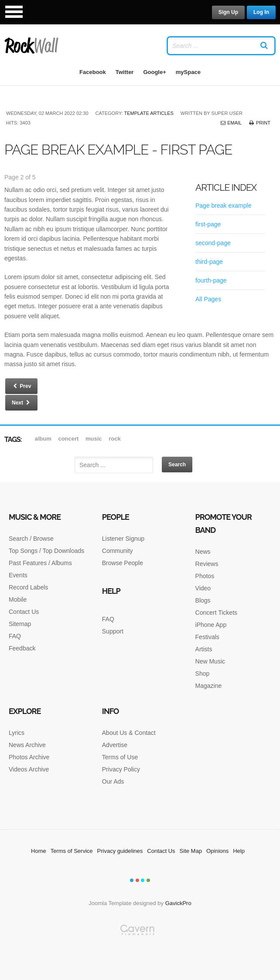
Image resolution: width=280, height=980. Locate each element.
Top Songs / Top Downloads (46, 551)
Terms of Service (72, 851)
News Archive (27, 745)
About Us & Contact (129, 733)
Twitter (125, 72)
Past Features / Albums (40, 563)
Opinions (217, 851)
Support (113, 631)
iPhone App (211, 625)
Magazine (209, 686)
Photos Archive (29, 757)
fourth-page (211, 280)
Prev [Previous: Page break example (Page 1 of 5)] (21, 386)
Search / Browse (31, 539)
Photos (205, 576)
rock (114, 439)
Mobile (18, 599)
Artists (204, 649)
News (203, 552)
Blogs (203, 600)
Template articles (149, 113)
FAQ (15, 636)
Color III (143, 880)
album (44, 439)
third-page (209, 262)
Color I (132, 880)
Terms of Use (120, 757)
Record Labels (28, 587)
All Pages (208, 299)
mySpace (188, 72)
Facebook (93, 72)
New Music (210, 661)
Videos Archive (29, 769)
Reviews (207, 564)
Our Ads (113, 781)
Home (39, 851)
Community (118, 551)
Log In (261, 12)
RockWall (32, 46)
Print (260, 123)
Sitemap (20, 624)
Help (239, 851)
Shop (203, 674)
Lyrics (17, 733)
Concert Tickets (216, 613)
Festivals (207, 637)
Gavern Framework (140, 952)
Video (203, 588)
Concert (69, 439)
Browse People (123, 563)
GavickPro (178, 903)
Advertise (115, 745)
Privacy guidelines (120, 851)
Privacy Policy (121, 769)
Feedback (22, 648)
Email (231, 123)
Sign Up (228, 12)
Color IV (148, 880)
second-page (213, 243)
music (94, 439)
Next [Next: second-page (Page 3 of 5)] (21, 403)
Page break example (223, 205)
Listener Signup (123, 539)
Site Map (191, 851)
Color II (137, 880)
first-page (208, 224)
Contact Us (24, 612)
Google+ (154, 72)
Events (18, 575)
